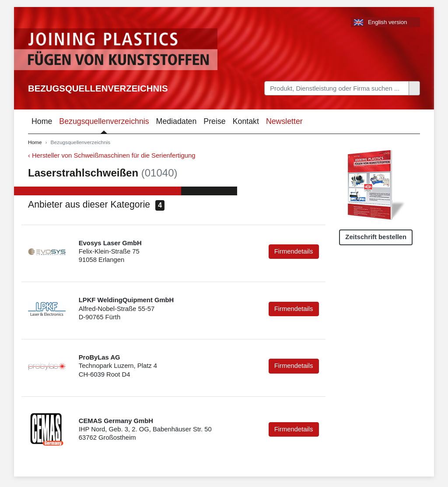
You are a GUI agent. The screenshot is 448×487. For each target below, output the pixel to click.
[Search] (337, 88)
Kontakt (246, 121)
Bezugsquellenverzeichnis (98, 88)
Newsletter (284, 121)
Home (42, 121)
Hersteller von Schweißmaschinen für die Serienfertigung (114, 155)
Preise (214, 121)
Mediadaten (177, 121)
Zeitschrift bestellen (376, 237)
